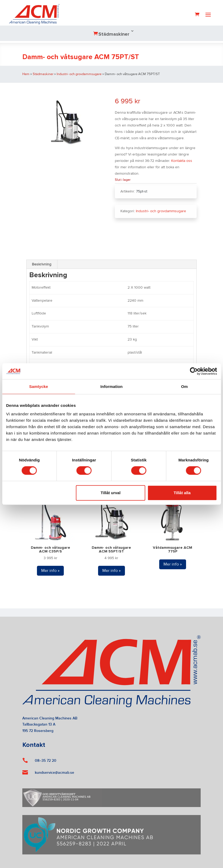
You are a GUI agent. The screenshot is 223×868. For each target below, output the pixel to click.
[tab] (42, 264)
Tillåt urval (111, 493)
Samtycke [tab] (39, 386)
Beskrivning (42, 264)
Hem (26, 74)
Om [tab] (184, 386)
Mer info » (50, 571)
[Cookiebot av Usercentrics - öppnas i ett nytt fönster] (194, 371)
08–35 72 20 (46, 761)
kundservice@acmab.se (54, 773)
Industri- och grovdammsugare (79, 74)
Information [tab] (112, 386)
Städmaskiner (114, 34)
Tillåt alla (182, 493)
